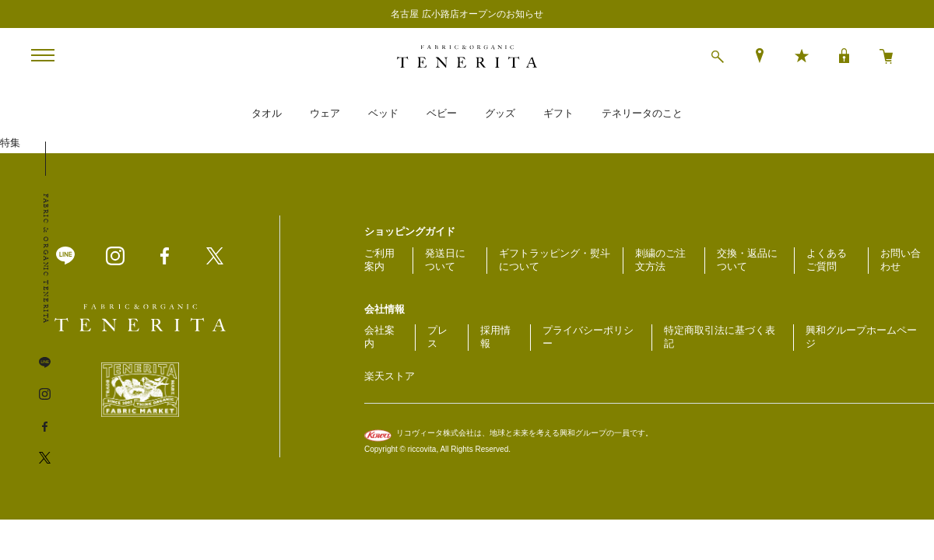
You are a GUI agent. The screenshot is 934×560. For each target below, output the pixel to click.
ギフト (558, 113)
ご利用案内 (379, 260)
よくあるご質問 (827, 260)
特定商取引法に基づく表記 (720, 337)
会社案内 (379, 337)
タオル (267, 113)
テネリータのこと (642, 113)
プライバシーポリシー (588, 337)
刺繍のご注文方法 (660, 260)
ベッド (383, 113)
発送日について (445, 260)
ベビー (442, 113)
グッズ (500, 113)
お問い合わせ (901, 260)
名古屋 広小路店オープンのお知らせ (467, 14)
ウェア (325, 113)
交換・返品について (747, 260)
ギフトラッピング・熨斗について (555, 260)
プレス (437, 337)
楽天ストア (390, 376)
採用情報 (495, 337)
